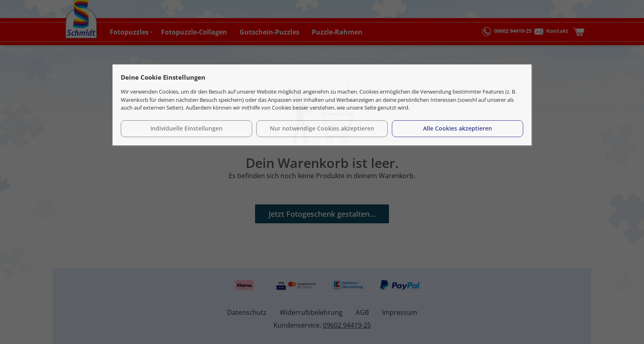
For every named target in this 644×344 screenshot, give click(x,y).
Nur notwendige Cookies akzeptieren (322, 128)
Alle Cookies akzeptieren (458, 128)
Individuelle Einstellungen (186, 128)
